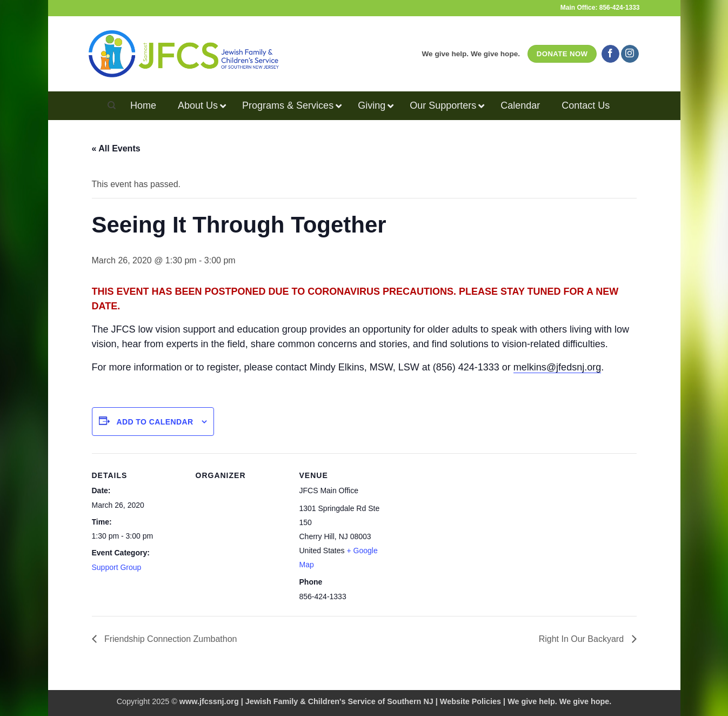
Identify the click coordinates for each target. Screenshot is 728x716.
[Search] (112, 105)
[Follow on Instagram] (630, 54)
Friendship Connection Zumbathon (170, 639)
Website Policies (470, 701)
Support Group (117, 567)
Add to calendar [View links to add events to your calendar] (155, 422)
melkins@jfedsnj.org (557, 367)
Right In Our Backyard (583, 639)
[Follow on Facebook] (610, 54)
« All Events (116, 148)
